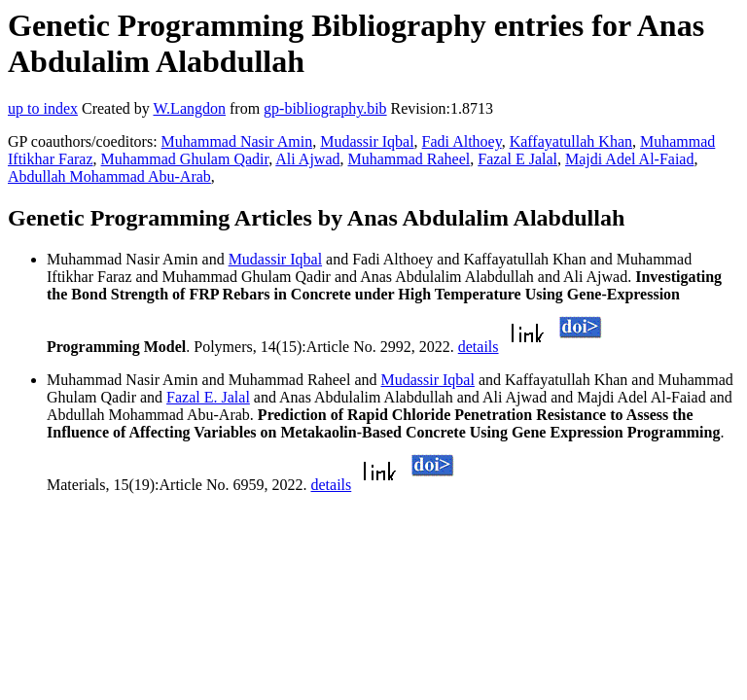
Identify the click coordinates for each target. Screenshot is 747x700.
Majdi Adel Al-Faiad (629, 159)
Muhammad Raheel (409, 159)
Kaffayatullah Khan (571, 141)
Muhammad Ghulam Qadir (185, 159)
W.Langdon (189, 108)
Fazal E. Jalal (208, 397)
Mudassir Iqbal (367, 141)
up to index (43, 108)
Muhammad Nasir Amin (237, 141)
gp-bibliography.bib (325, 108)
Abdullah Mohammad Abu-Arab (109, 176)
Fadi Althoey (462, 141)
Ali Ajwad (307, 159)
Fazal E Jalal (517, 159)
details (479, 347)
